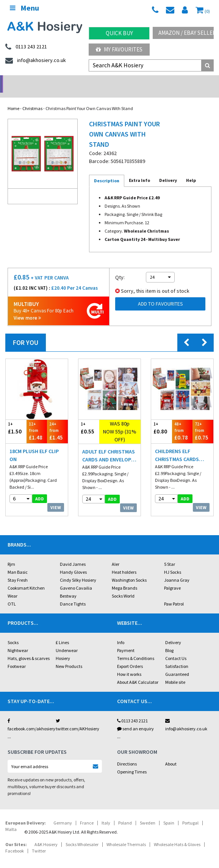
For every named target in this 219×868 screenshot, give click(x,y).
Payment (126, 641)
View (56, 498)
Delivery (173, 633)
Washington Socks (129, 570)
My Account (82, 82)
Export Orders (130, 656)
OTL (12, 594)
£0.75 (203, 421)
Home (13, 99)
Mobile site (175, 672)
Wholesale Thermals (126, 835)
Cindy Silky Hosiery (78, 570)
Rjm (11, 554)
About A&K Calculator (138, 672)
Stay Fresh (18, 570)
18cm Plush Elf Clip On (34, 445)
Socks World (123, 586)
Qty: (120, 267)
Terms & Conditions (136, 648)
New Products (69, 656)
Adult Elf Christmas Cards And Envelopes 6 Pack (109, 446)
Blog (169, 641)
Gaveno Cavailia (76, 578)
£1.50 (16, 418)
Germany (63, 813)
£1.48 (37, 421)
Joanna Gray (177, 570)
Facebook (15, 841)
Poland (125, 813)
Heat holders (124, 562)
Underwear (67, 641)
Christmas (32, 99)
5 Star (170, 554)
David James (73, 554)
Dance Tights (73, 594)
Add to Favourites (160, 294)
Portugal (190, 813)
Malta (11, 819)
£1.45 (57, 421)
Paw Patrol (174, 594)
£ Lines (62, 633)
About (171, 754)
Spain (169, 813)
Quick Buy (119, 33)
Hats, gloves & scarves (29, 648)
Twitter (39, 841)
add (40, 489)
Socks (13, 633)
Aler (116, 554)
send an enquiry (135, 719)
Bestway (68, 586)
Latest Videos (192, 82)
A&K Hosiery (46, 835)
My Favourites (119, 49)
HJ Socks (173, 562)
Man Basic (18, 562)
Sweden (148, 813)
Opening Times (132, 762)
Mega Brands (124, 578)
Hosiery (63, 648)
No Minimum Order (27, 82)
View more (27, 308)
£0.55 (89, 418)
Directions (127, 754)
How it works (129, 664)
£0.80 (162, 418)
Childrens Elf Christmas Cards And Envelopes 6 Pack (182, 446)
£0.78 (182, 421)
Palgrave (172, 578)
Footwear (17, 656)
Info (121, 633)
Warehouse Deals (137, 82)
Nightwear (18, 641)
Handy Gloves (73, 562)
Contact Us (176, 648)
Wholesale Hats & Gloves (177, 835)
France (87, 813)
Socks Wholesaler (82, 835)
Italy (106, 813)
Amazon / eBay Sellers (186, 33)
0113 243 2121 (132, 711)
